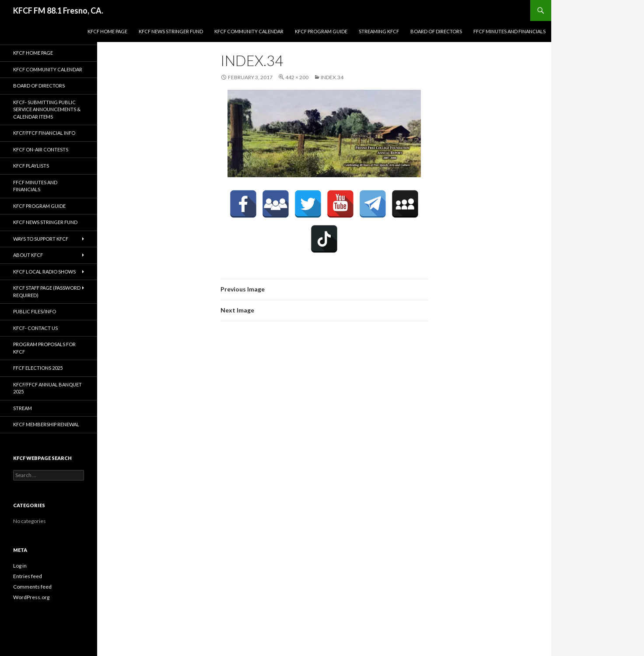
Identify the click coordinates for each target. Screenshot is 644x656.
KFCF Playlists (31, 166)
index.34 (332, 77)
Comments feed (32, 587)
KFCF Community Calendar (249, 31)
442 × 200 (297, 77)
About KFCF (28, 255)
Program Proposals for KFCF (44, 348)
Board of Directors (436, 31)
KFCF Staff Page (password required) (47, 291)
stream (23, 408)
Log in (20, 566)
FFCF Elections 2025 (38, 368)
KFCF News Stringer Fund (171, 31)
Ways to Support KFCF (41, 239)
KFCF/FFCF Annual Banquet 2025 (47, 388)
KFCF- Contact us (35, 328)
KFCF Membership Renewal (46, 424)
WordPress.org (31, 597)
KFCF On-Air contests (41, 149)
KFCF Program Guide (321, 31)
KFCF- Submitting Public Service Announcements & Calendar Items (47, 109)
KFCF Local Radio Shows (44, 272)
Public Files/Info (35, 311)
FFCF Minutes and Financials (509, 31)
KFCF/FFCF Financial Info (44, 133)
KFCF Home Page (107, 31)
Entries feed (28, 576)
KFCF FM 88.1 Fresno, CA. (58, 11)
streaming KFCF (379, 31)
